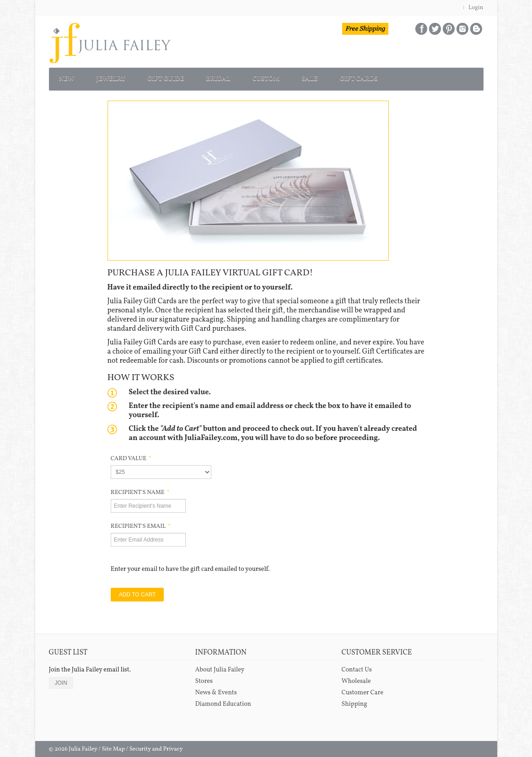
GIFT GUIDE (193, 77)
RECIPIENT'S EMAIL (141, 523)
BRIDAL (257, 77)
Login (476, 8)
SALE (370, 77)
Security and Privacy (156, 746)
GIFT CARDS (430, 77)
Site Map (113, 746)
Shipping (355, 701)
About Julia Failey (220, 666)
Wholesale (356, 678)
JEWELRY (126, 77)
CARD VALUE (131, 455)
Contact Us (357, 666)
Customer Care (363, 689)
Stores (204, 678)
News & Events (216, 689)
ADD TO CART (137, 591)
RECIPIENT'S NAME (140, 489)
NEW (72, 77)
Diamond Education (223, 701)
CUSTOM (316, 77)
